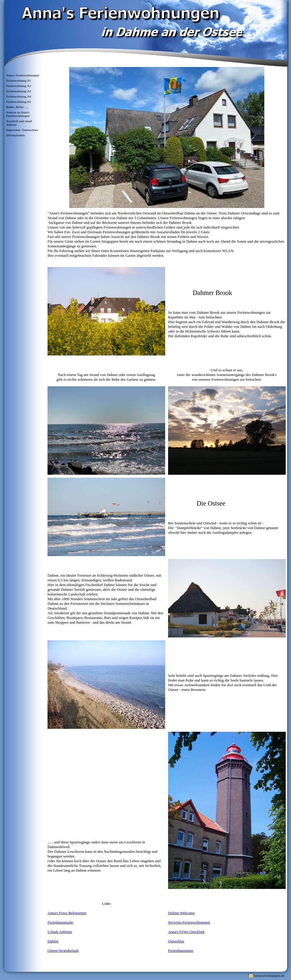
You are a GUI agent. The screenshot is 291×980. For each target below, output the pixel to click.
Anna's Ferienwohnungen (23, 75)
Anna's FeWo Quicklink (186, 932)
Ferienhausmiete (181, 950)
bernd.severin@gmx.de (269, 976)
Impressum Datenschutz (22, 130)
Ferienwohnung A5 (19, 102)
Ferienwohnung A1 (19, 80)
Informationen (15, 135)
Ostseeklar (176, 941)
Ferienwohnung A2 (19, 86)
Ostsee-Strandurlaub (63, 950)
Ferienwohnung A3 (19, 91)
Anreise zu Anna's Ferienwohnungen (18, 114)
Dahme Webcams (181, 913)
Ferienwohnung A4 (19, 96)
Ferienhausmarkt (60, 922)
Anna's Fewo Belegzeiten (67, 913)
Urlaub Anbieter (60, 932)
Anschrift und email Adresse (19, 123)
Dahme (53, 941)
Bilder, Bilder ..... (17, 107)
